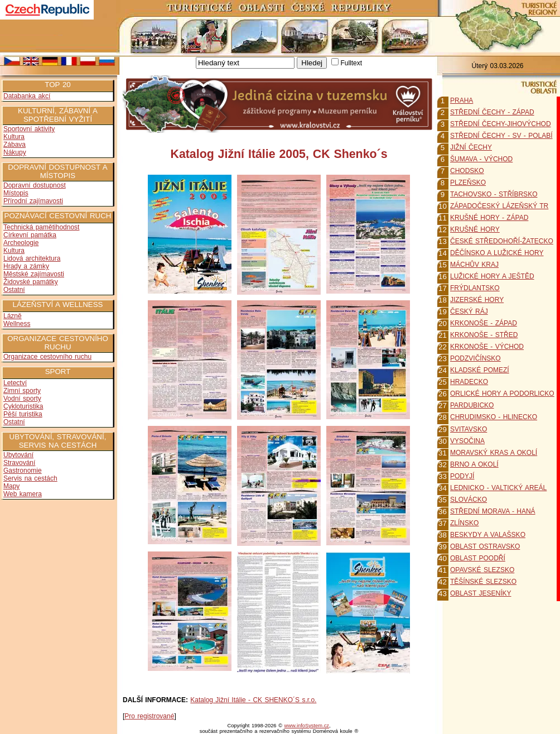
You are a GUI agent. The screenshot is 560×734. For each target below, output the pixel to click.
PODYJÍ (462, 476)
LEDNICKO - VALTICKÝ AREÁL (498, 488)
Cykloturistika (23, 406)
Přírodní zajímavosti (33, 201)
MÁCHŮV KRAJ (474, 265)
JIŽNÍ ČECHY (471, 147)
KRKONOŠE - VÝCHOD (487, 347)
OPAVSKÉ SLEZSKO (482, 570)
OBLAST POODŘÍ (478, 558)
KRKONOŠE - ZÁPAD (484, 323)
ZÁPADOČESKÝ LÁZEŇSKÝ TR (499, 206)
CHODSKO (467, 171)
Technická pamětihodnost (41, 227)
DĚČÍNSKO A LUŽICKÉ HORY (497, 253)
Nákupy (15, 152)
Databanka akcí (27, 96)
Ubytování (18, 455)
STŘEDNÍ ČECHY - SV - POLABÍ (501, 136)
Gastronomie (23, 471)
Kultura (14, 137)
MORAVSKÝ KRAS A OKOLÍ (494, 453)
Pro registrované (149, 716)
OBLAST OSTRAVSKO (485, 546)
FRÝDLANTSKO (475, 288)
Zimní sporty (22, 391)
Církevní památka (30, 235)
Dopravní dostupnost (35, 185)
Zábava (15, 145)
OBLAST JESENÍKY (481, 593)
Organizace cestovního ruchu (47, 357)
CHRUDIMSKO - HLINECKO (494, 417)
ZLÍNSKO (464, 523)
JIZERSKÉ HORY (477, 300)
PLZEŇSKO (468, 183)
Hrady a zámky (26, 266)
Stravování (19, 463)
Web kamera (23, 494)
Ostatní (14, 290)
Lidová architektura (32, 258)
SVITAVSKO (469, 429)
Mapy (11, 486)
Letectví (15, 383)
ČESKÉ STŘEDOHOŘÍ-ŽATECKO (502, 241)
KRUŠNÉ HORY (475, 229)
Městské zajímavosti (34, 274)
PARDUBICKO (472, 405)
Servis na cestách (30, 478)
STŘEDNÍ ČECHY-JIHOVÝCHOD (501, 124)
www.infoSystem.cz (307, 726)
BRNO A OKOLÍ (474, 464)
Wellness (17, 324)
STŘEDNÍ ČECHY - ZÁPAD (492, 112)
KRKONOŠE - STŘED (484, 335)
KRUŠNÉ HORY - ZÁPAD (489, 218)
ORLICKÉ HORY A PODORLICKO (502, 394)
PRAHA (462, 100)
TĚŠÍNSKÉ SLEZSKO (483, 582)
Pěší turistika (23, 414)
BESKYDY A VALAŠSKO (488, 535)
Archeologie (21, 243)
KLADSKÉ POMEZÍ (480, 370)
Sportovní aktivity (29, 129)
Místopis (16, 193)
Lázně (13, 316)
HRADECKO (469, 382)
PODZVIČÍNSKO (475, 358)
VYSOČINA (467, 441)
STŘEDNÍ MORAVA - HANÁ (493, 511)
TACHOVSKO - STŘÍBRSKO (494, 194)
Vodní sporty (22, 399)
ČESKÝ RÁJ (469, 311)
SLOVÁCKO (469, 500)
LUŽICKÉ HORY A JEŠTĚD (492, 276)
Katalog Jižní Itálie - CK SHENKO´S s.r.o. (253, 700)
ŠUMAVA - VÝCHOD (481, 159)
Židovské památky (31, 282)
